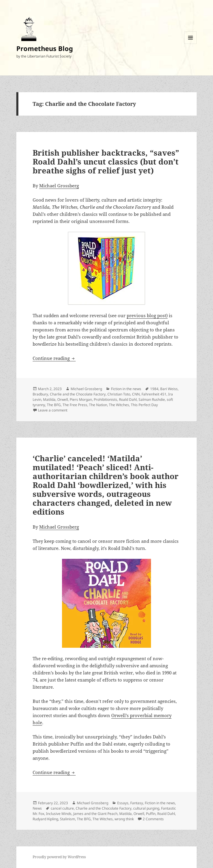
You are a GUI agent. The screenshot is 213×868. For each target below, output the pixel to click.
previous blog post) (147, 315)
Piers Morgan (81, 399)
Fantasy (137, 803)
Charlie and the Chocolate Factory (78, 394)
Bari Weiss (169, 389)
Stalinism (67, 819)
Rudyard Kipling (45, 819)
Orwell (63, 399)
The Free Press (75, 405)
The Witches (119, 405)
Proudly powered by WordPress (59, 857)
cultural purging (146, 808)
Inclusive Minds (59, 814)
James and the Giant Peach (95, 814)
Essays (123, 803)
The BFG (54, 405)
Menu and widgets (191, 44)
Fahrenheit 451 (154, 394)
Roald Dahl (128, 399)
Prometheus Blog (45, 48)
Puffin (151, 814)
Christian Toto (119, 394)
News (37, 808)
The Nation (98, 405)
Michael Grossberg (59, 186)
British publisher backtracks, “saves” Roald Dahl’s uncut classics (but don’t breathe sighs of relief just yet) (106, 162)
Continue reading (54, 358)
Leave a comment (53, 410)
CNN (136, 394)
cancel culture (62, 808)
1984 (154, 389)
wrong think (124, 819)
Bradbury (40, 394)
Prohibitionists (105, 399)
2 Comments (153, 819)
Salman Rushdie (152, 399)
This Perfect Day (144, 405)
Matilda (49, 399)
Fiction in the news (126, 389)
